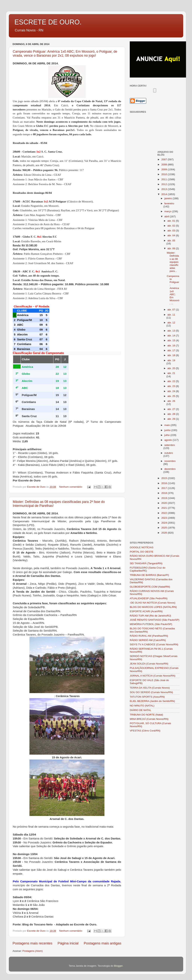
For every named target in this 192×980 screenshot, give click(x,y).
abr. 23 (172, 386)
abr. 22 (172, 381)
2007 (164, 159)
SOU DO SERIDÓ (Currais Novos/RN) (151, 692)
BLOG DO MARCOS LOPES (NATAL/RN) (153, 607)
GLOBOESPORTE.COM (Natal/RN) (150, 587)
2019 (164, 498)
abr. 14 (172, 336)
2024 (164, 523)
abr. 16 (172, 346)
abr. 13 (172, 331)
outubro (169, 453)
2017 (164, 488)
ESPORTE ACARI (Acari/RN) (146, 611)
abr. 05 (171, 241)
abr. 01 (172, 221)
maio (168, 425)
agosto (169, 440)
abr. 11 (171, 315)
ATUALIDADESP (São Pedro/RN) (149, 598)
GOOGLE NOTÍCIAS (142, 547)
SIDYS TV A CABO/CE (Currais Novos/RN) (154, 644)
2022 (164, 513)
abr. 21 (171, 373)
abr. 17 (172, 350)
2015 (164, 478)
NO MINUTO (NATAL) (142, 706)
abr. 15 (172, 340)
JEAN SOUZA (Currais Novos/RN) (149, 664)
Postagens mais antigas (102, 943)
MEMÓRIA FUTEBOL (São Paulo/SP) (151, 624)
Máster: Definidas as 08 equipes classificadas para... (173, 262)
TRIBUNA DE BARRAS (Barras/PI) (149, 575)
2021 (164, 508)
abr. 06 (172, 248)
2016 (164, 483)
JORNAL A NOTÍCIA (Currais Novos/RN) (153, 676)
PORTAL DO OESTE (142, 552)
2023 (164, 518)
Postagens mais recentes (32, 943)
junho (168, 430)
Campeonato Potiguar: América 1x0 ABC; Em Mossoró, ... (173, 290)
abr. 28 (172, 414)
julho (167, 435)
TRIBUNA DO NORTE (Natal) (146, 715)
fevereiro (169, 203)
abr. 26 (171, 401)
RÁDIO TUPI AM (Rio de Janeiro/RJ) (150, 616)
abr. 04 (172, 235)
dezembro (170, 469)
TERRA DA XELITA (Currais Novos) (150, 688)
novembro (170, 461)
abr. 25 (172, 396)
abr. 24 (172, 391)
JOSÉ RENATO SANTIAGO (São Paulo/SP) (154, 620)
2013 (164, 189)
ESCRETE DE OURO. (48, 22)
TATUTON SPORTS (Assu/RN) (147, 697)
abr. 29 (172, 419)
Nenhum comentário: (71, 487)
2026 (164, 533)
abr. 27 (172, 409)
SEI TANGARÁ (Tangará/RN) (146, 563)
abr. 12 (171, 323)
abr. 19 (171, 360)
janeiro (169, 198)
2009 (164, 169)
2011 (164, 179)
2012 (164, 184)
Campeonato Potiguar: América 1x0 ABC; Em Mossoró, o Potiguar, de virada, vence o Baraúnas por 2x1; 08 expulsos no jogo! (65, 54)
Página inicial (68, 943)
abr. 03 (172, 231)
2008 (164, 165)
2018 (164, 493)
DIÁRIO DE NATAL (140, 710)
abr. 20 (172, 368)
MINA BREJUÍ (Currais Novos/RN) (149, 719)
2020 (164, 503)
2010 (164, 174)
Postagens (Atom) (33, 951)
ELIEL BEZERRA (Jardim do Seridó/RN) (152, 701)
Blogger (118, 966)
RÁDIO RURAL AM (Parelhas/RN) (149, 636)
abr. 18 (172, 355)
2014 (164, 194)
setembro (170, 445)
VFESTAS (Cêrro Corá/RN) (145, 731)
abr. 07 (172, 310)
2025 (164, 528)
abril (167, 216)
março (168, 211)
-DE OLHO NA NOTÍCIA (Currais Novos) (153, 603)
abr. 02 (172, 226)
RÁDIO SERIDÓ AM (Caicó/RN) (148, 640)
